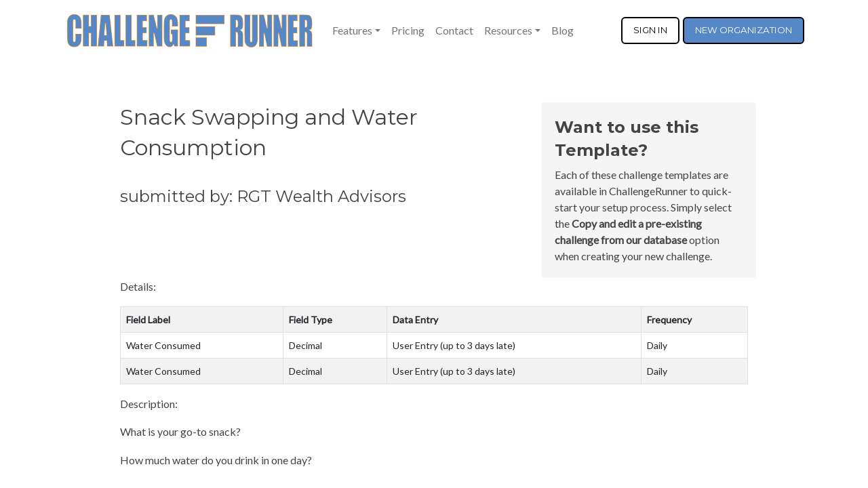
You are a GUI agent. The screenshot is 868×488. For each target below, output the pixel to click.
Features (352, 30)
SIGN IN (650, 30)
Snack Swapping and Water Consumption (269, 132)
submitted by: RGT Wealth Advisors (263, 196)
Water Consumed (163, 345)
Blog (563, 30)
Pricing (408, 30)
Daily (657, 345)
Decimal (305, 345)
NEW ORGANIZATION (744, 30)
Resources (508, 30)
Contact (454, 30)
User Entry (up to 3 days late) (454, 345)
